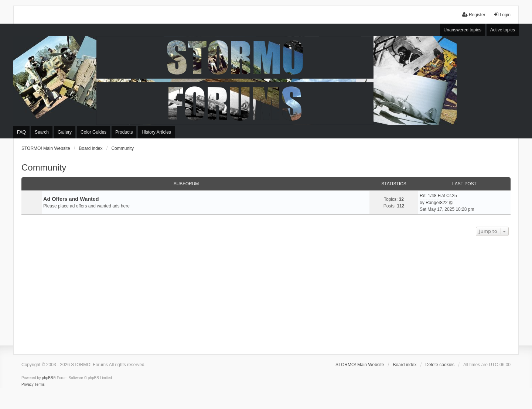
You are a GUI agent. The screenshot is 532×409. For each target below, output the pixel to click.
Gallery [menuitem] (65, 132)
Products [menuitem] (124, 132)
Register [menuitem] (474, 15)
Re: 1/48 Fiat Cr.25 (438, 196)
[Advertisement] (266, 293)
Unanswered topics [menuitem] (463, 30)
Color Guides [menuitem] (93, 132)
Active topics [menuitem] (503, 30)
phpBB (48, 378)
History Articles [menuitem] (156, 132)
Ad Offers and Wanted (71, 199)
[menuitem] (28, 385)
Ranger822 (436, 203)
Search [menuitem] (42, 132)
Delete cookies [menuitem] (440, 365)
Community (44, 167)
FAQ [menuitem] (21, 132)
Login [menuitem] (502, 15)
